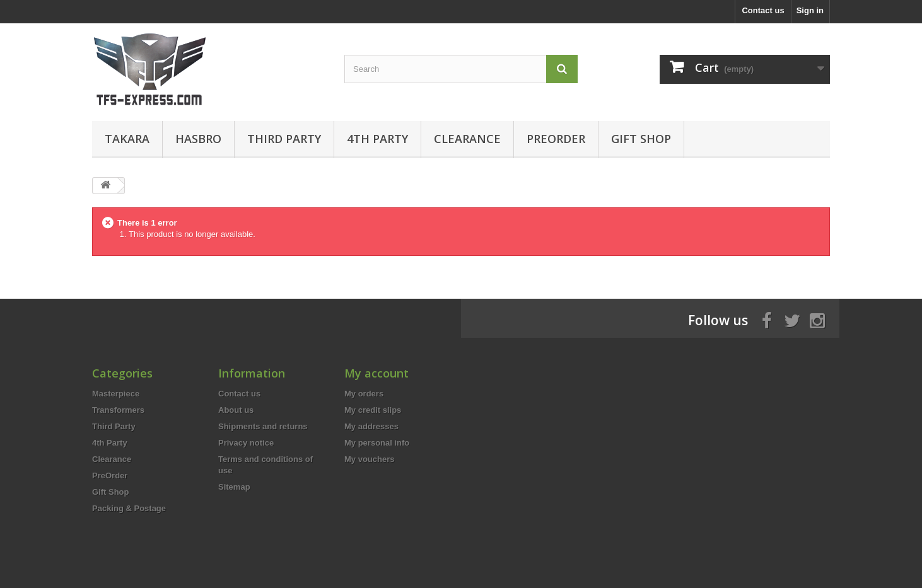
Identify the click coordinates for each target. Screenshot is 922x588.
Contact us (763, 10)
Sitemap (234, 487)
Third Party (284, 139)
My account (376, 373)
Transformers (118, 410)
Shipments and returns (263, 426)
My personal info (377, 443)
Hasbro (198, 139)
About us (236, 410)
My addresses (371, 426)
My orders (364, 394)
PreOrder (556, 139)
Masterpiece (116, 394)
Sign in (810, 10)
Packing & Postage (129, 508)
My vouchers (369, 459)
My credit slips (373, 410)
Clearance (467, 139)
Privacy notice (246, 443)
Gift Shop (641, 139)
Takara (127, 139)
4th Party (377, 139)
